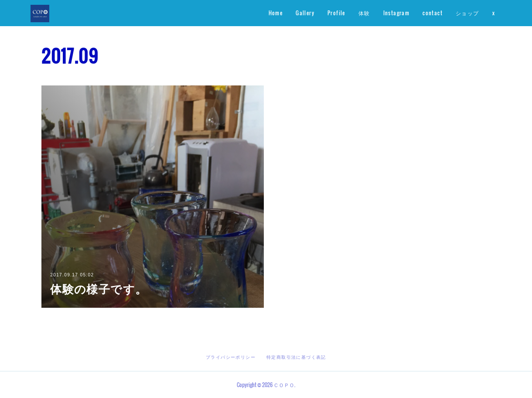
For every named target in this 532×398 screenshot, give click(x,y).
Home (276, 13)
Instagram (397, 13)
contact (433, 13)
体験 (364, 13)
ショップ (467, 13)
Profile (336, 13)
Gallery (305, 13)
